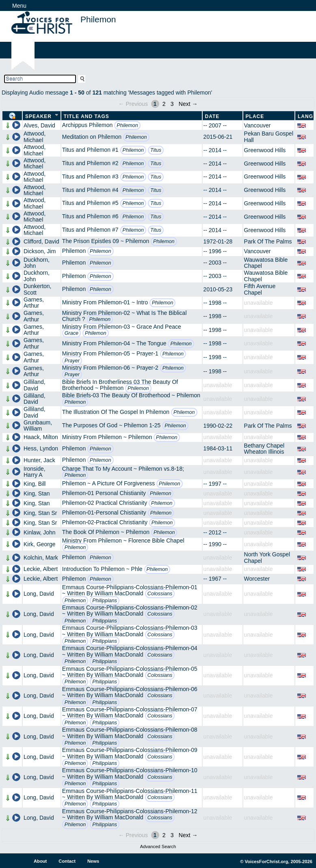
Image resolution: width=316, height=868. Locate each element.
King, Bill (35, 484)
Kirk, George (40, 544)
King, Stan (37, 493)
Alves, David (39, 125)
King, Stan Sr (40, 513)
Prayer (72, 361)
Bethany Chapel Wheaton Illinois (264, 449)
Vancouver (258, 125)
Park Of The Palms (268, 241)
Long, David (39, 594)
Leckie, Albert (41, 569)
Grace (71, 333)
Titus (156, 150)
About (40, 861)
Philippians (105, 601)
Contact (67, 861)
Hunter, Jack (39, 460)
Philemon (127, 125)
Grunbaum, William (38, 425)
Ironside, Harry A (35, 472)
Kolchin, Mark (41, 558)
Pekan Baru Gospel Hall (269, 137)
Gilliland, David (35, 385)
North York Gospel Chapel (267, 557)
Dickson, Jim (40, 251)
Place (255, 116)
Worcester (257, 579)
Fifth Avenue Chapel (260, 289)
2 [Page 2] (164, 104)
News (93, 861)
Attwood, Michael (35, 137)
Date (212, 116)
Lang (305, 116)
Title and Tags (87, 116)
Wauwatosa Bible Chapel (266, 263)
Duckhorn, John (37, 263)
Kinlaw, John (40, 532)
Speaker (38, 116)
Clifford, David (41, 241)
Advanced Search (158, 846)
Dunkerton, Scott (37, 289)
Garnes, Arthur (34, 303)
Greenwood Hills (265, 150)
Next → (188, 104)
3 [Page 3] (172, 104)
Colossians (160, 594)
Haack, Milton (41, 437)
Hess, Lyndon (41, 448)
